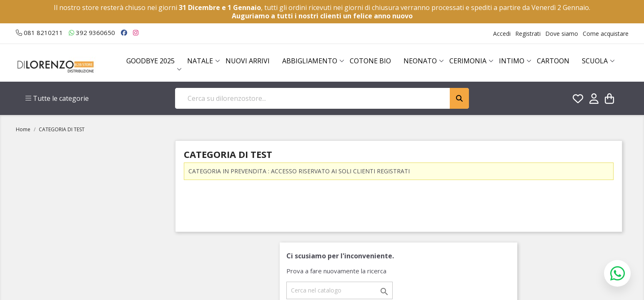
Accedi (502, 34)
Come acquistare (606, 34)
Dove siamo (562, 34)
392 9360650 (92, 32)
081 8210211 (39, 32)
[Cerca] (340, 290)
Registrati (528, 34)
